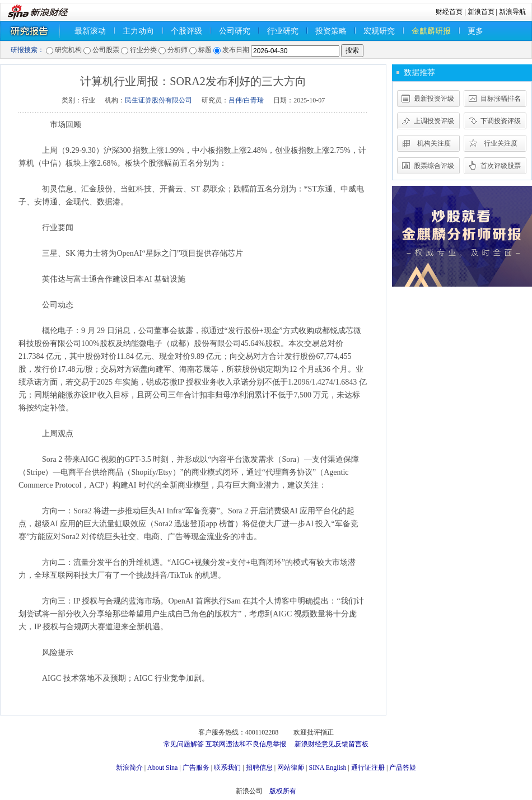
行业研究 (283, 31)
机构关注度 (434, 143)
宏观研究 (379, 31)
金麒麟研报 (431, 31)
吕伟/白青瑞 (246, 100)
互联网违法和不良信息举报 (246, 744)
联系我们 (227, 768)
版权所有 (283, 791)
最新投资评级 (434, 99)
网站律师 (291, 768)
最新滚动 (90, 31)
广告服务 (196, 768)
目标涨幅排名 (501, 99)
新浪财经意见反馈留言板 (332, 744)
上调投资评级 (434, 121)
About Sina (162, 768)
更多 (475, 31)
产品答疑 (403, 768)
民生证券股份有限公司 (158, 100)
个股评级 (186, 31)
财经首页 (449, 12)
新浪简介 (129, 768)
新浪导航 (512, 12)
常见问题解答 (184, 744)
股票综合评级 (434, 166)
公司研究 (235, 31)
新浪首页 (481, 12)
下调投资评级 (501, 121)
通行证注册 (368, 768)
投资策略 (331, 31)
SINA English (327, 768)
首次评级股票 (501, 166)
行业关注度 (501, 143)
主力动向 (138, 31)
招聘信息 (259, 768)
